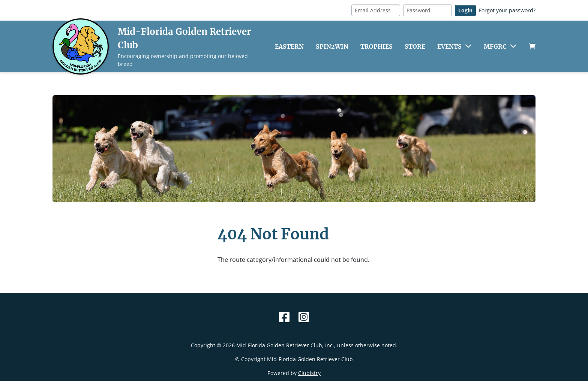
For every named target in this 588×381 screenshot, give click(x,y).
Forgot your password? (507, 10)
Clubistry (309, 373)
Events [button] (449, 46)
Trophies (376, 46)
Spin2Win (332, 46)
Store (415, 46)
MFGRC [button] (495, 46)
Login (465, 10)
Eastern (289, 46)
